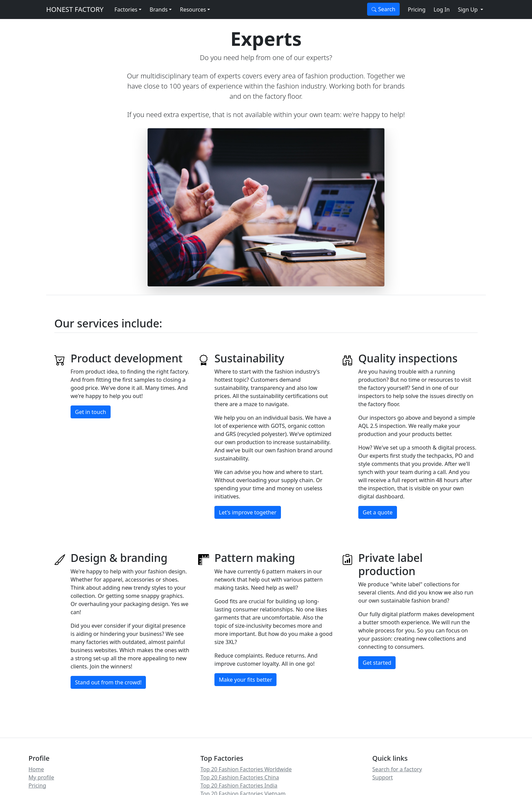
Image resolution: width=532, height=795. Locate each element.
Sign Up (468, 10)
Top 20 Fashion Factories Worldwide (246, 769)
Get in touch (91, 412)
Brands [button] (159, 10)
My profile (41, 777)
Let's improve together (248, 512)
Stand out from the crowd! (108, 682)
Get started (377, 663)
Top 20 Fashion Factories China (240, 777)
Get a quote (378, 512)
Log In (442, 10)
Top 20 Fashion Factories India (239, 785)
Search (383, 9)
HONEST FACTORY (75, 9)
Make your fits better (245, 680)
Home (36, 769)
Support (382, 777)
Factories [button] (126, 10)
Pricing (417, 10)
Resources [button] (193, 10)
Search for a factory (397, 769)
